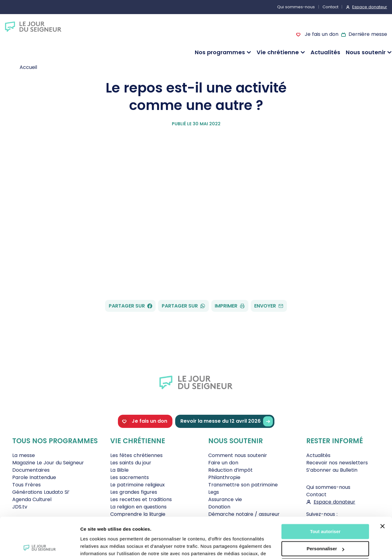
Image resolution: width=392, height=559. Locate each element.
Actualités (325, 52)
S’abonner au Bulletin (332, 470)
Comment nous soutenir (238, 455)
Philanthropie (224, 477)
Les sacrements (130, 477)
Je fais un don (321, 34)
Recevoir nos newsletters (337, 463)
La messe (24, 455)
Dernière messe (368, 34)
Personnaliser (325, 510)
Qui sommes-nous (296, 7)
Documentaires (31, 470)
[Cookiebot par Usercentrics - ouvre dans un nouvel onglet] (40, 547)
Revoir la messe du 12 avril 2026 (227, 421)
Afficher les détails (101, 547)
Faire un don (223, 463)
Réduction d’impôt (230, 470)
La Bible (119, 470)
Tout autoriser (325, 493)
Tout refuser (325, 528)
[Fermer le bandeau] (383, 488)
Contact (330, 7)
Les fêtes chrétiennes (136, 455)
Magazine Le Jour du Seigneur (48, 463)
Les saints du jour (131, 463)
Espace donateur (370, 7)
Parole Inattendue (34, 477)
